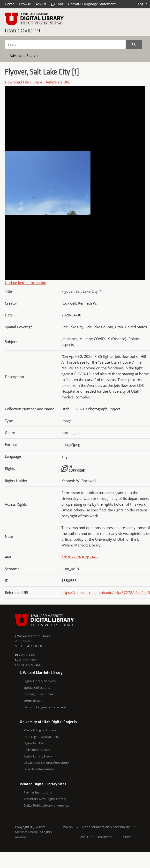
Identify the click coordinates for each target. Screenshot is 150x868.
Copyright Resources (38, 694)
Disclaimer (104, 837)
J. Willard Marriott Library (33, 636)
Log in (143, 4)
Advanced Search (24, 56)
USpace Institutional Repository (46, 763)
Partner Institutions (38, 792)
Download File (17, 82)
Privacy (68, 827)
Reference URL (58, 82)
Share (37, 82)
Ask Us (41, 4)
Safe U (83, 837)
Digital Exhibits (34, 743)
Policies (126, 837)
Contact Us (25, 655)
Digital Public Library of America (46, 805)
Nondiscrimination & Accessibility (106, 827)
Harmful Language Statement (92, 4)
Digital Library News (38, 756)
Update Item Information (26, 283)
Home (10, 4)
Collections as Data (37, 750)
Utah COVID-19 (22, 30)
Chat (57, 4)
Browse (25, 4)
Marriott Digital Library (40, 730)
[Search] (65, 44)
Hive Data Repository (39, 769)
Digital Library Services (40, 681)
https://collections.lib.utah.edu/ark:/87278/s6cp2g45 (106, 592)
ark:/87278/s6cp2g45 (80, 557)
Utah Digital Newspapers (41, 737)
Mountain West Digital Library (45, 799)
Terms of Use (33, 701)
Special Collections (37, 688)
